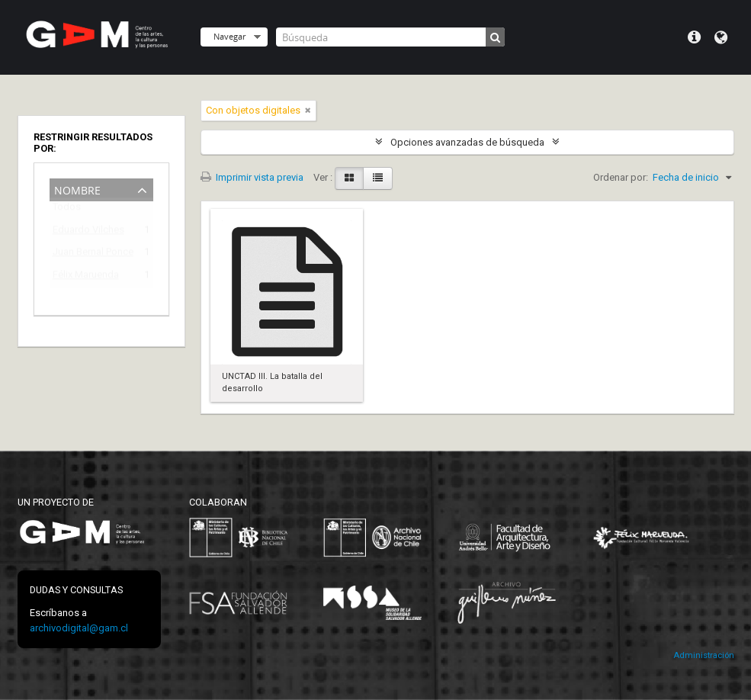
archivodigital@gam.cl (79, 628)
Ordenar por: (621, 177)
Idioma (721, 37)
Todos (67, 210)
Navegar (229, 36)
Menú (694, 37)
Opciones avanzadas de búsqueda (467, 142)
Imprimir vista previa (252, 177)
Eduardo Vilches (88, 232)
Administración (704, 655)
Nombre (77, 189)
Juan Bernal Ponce (91, 254)
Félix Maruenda (86, 277)
